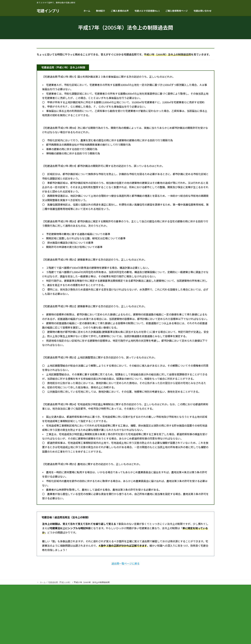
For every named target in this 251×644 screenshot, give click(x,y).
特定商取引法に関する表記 (63, 588)
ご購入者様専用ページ (116, 588)
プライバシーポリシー (91, 588)
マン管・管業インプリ (142, 588)
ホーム (43, 588)
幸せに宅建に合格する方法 (187, 588)
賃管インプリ (163, 588)
